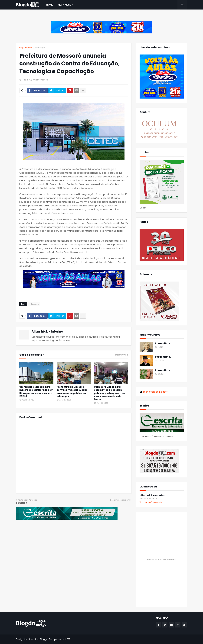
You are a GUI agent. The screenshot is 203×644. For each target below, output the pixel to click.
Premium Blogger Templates (45, 639)
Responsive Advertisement (162, 559)
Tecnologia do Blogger (154, 392)
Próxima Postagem (120, 500)
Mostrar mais (122, 355)
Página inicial (26, 48)
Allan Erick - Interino (47, 332)
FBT (69, 639)
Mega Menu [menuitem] (64, 5)
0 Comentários (40, 80)
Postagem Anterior (27, 500)
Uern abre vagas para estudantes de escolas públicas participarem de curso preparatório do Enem (109, 393)
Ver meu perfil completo (151, 502)
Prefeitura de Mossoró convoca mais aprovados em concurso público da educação (72, 392)
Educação (40, 48)
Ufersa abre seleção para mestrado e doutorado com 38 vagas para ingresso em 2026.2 (36, 392)
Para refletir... (164, 343)
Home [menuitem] (50, 5)
